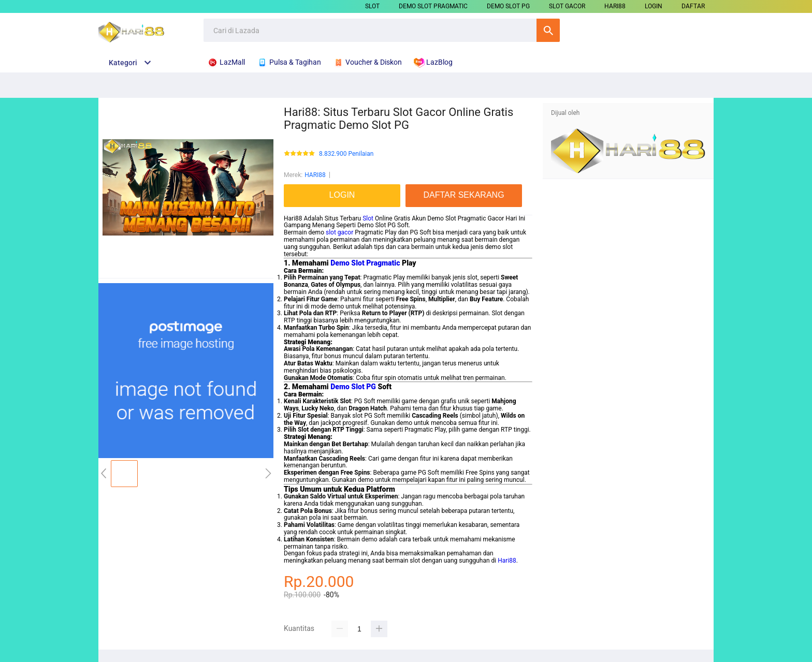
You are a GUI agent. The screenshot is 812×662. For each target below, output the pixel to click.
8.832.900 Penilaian (346, 154)
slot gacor (339, 232)
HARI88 (615, 6)
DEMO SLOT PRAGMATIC (433, 6)
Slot (368, 218)
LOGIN (654, 6)
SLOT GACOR (567, 6)
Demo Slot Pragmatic (365, 263)
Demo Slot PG (353, 387)
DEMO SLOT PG (508, 6)
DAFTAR (693, 6)
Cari (548, 30)
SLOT (372, 6)
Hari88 (507, 561)
